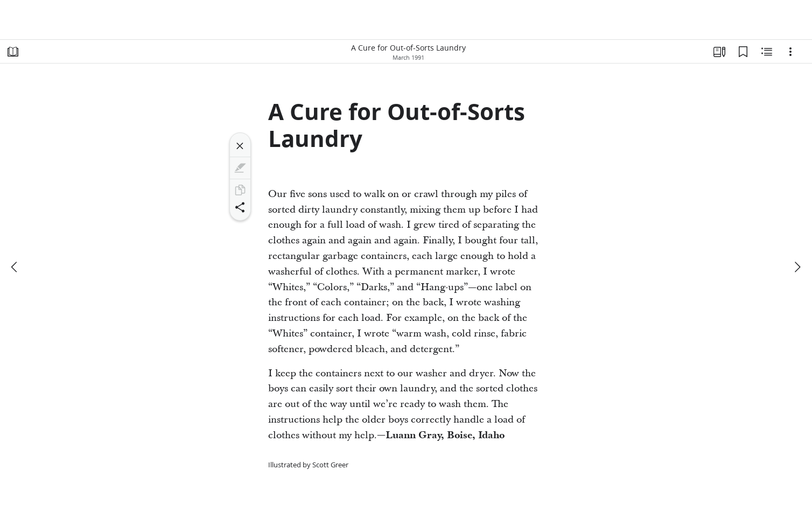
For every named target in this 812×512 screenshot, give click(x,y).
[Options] (790, 52)
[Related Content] (767, 52)
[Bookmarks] (743, 52)
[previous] (15, 267)
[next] (797, 267)
